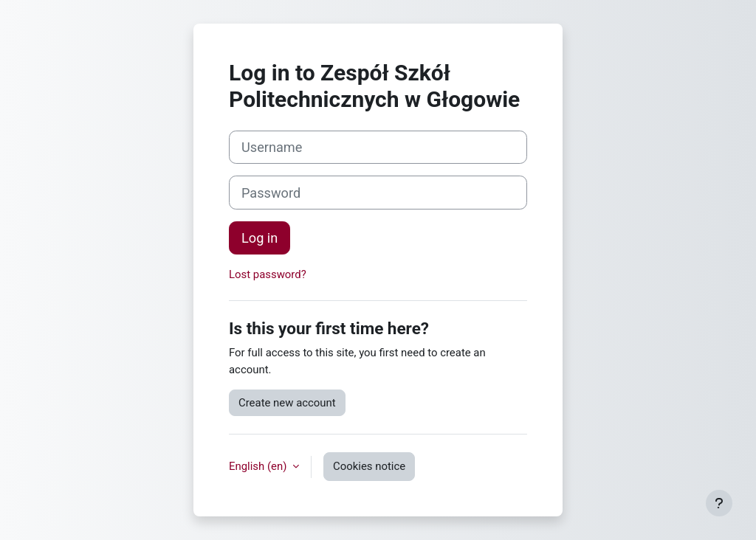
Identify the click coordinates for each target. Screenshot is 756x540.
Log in (260, 238)
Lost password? (268, 274)
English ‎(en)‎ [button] (259, 466)
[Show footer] (719, 503)
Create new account (287, 403)
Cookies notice (369, 466)
